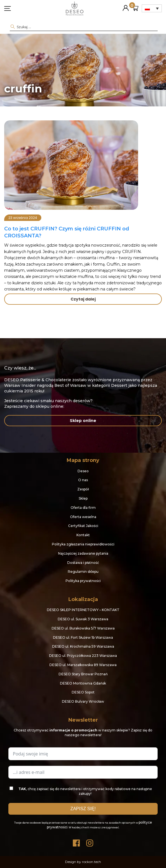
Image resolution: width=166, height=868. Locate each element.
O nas (83, 480)
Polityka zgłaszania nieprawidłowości (83, 544)
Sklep (83, 498)
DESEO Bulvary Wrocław (83, 701)
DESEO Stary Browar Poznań (83, 674)
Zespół (83, 489)
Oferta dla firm (83, 508)
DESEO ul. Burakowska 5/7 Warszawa (83, 628)
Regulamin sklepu (83, 572)
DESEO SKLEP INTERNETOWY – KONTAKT (83, 610)
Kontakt (83, 535)
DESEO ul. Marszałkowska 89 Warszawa (83, 665)
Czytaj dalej (83, 299)
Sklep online (83, 421)
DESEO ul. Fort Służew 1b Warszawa (83, 637)
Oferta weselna (83, 517)
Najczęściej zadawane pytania (83, 553)
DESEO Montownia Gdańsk (83, 683)
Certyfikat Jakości (83, 526)
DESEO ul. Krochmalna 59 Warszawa (83, 646)
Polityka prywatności (83, 581)
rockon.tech (92, 862)
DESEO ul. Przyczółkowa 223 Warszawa (83, 656)
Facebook (76, 842)
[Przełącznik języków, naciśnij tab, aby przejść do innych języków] (152, 8)
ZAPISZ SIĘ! (83, 809)
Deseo (83, 471)
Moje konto (126, 6)
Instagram (90, 842)
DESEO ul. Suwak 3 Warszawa (83, 619)
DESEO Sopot (83, 692)
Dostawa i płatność (83, 563)
